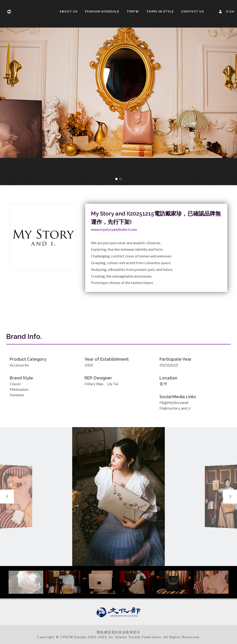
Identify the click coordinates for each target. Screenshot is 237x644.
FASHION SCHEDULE (102, 11)
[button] (116, 179)
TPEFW (133, 11)
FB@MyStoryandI (174, 402)
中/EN (227, 11)
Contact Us (193, 11)
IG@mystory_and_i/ (175, 408)
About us (69, 11)
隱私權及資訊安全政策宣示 (118, 632)
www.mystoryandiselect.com (114, 229)
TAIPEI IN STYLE (160, 11)
